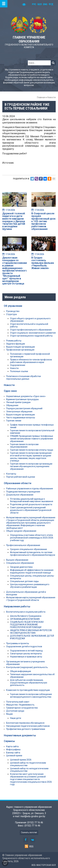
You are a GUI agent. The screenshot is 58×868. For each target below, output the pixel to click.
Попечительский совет (18, 702)
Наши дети (16, 718)
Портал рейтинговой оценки (21, 477)
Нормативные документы (20, 735)
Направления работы (17, 606)
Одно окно (10, 391)
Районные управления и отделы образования (30, 489)
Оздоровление (18, 365)
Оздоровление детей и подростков (24, 646)
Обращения (12, 405)
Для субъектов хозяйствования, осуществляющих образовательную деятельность (29, 683)
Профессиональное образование (23, 545)
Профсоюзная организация (20, 350)
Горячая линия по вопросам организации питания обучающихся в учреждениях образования (31, 466)
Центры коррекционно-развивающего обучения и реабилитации (30, 586)
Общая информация (20, 671)
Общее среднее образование (21, 531)
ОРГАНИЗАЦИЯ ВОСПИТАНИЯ (25, 619)
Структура (11, 314)
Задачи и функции (16, 344)
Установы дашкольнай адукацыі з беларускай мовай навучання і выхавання (32, 500)
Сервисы (9, 741)
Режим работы (14, 341)
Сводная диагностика (21, 567)
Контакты (11, 474)
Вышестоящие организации (20, 347)
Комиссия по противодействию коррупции (28, 690)
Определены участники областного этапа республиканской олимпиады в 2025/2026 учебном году (32, 538)
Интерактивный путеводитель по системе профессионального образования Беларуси (33, 554)
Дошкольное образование (20, 495)
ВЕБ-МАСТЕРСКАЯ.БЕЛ (44, 865)
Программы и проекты (18, 643)
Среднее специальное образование (29, 549)
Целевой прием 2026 (21, 760)
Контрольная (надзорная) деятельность (27, 667)
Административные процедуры (22, 399)
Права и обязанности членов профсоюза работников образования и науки (31, 361)
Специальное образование (20, 563)
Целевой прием (14, 756)
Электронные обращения (19, 412)
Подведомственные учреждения (23, 492)
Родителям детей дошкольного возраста (31, 504)
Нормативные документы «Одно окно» (26, 396)
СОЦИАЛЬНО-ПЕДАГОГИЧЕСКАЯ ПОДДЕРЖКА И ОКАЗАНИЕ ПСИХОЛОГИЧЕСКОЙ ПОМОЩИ (27, 625)
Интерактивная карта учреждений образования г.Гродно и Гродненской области (31, 599)
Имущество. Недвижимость (20, 705)
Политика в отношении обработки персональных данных (24, 378)
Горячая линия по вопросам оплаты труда (32, 450)
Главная (41, 97)
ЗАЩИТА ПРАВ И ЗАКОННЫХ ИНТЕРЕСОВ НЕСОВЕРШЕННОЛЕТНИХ (31, 632)
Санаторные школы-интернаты (26, 654)
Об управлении (13, 306)
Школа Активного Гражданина (26, 616)
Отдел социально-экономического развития (33, 333)
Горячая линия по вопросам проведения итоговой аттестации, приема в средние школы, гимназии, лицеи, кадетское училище (31, 457)
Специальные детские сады (24, 581)
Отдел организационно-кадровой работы (31, 336)
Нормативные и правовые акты (26, 657)
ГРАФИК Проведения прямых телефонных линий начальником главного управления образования (32, 439)
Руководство (13, 311)
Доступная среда (15, 711)
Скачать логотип (29, 832)
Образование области (18, 483)
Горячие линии (14, 421)
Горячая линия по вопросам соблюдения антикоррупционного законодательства (31, 696)
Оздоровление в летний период (26, 651)
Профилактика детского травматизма (26, 729)
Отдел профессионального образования (31, 330)
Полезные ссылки (19, 371)
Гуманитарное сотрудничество (22, 708)
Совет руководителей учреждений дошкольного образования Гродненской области (31, 510)
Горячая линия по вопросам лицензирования (24, 446)
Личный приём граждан (18, 402)
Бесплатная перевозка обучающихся (25, 723)
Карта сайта (12, 746)
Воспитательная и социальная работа (26, 612)
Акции (9, 714)
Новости (51, 97)
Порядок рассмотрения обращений (24, 408)
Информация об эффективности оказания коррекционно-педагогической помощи (32, 571)
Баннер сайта (13, 753)
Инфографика (13, 750)
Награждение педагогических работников (28, 726)
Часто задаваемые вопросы (21, 418)
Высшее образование (17, 560)
